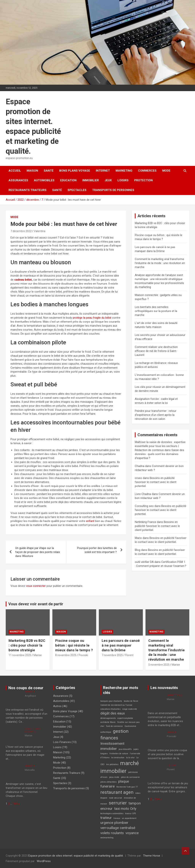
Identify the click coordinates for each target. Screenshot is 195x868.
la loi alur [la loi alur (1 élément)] (130, 758)
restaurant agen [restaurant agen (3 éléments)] (117, 792)
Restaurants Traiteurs (28, 190)
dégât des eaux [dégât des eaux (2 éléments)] (113, 713)
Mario (138, 538)
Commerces (147, 171)
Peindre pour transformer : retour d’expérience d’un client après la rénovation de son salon (156, 415)
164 (15, 804)
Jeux (108, 180)
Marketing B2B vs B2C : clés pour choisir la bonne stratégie (27, 645)
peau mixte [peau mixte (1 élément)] (114, 777)
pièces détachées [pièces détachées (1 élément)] (108, 782)
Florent (129, 655)
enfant (90, 521)
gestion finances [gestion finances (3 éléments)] (114, 734)
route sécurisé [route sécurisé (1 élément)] (115, 798)
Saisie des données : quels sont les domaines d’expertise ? (159, 454)
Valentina (40, 231)
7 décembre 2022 (21, 231)
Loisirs (123, 180)
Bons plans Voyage (75, 171)
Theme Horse (152, 856)
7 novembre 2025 (112, 655)
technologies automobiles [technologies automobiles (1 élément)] (112, 814)
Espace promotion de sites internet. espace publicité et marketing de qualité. (76, 856)
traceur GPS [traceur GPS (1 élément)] (130, 814)
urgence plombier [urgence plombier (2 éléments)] (114, 823)
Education (68, 180)
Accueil (15, 171)
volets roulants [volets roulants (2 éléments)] (112, 833)
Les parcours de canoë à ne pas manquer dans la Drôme (121, 645)
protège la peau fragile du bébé (92, 318)
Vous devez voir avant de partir (36, 604)
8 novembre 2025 (66, 655)
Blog (138, 550)
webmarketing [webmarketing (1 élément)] (107, 838)
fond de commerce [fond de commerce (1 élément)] (114, 726)
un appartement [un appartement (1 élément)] (129, 818)
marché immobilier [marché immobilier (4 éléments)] (120, 767)
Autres (57, 706)
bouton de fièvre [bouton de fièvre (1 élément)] (131, 701)
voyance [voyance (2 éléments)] (132, 833)
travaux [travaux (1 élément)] (117, 818)
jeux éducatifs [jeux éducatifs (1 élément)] (125, 749)
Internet (103, 171)
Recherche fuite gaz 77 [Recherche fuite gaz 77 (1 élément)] (127, 787)
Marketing (124, 171)
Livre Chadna (143, 494)
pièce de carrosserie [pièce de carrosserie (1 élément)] (130, 777)
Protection (143, 180)
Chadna (140, 466)
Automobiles (44, 180)
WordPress (44, 861)
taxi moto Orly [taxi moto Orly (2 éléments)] (125, 809)
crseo (138, 478)
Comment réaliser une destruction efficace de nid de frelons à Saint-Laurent (156, 351)
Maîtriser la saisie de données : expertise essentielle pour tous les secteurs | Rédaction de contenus (160, 446)
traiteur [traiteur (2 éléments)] (106, 818)
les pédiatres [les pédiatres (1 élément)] (112, 764)
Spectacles (77, 190)
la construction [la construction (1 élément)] (118, 758)
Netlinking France (145, 522)
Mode (166, 171)
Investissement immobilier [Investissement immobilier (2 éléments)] (112, 746)
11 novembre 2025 (20, 655)
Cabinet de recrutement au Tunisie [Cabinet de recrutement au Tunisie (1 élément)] (116, 705)
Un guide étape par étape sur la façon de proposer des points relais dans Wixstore (38, 552)
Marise (38, 655)
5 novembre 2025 (159, 665)
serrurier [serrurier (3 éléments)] (118, 803)
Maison (32, 171)
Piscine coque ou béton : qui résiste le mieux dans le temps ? (74, 645)
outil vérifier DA (144, 562)
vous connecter (36, 586)
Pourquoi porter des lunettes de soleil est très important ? (97, 550)
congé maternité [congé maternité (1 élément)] (130, 709)
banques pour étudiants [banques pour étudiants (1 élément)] (111, 701)
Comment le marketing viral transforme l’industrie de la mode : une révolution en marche (160, 263)
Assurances (18, 180)
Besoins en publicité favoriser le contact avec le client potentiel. (156, 482)
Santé (49, 171)
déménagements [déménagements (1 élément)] (108, 718)
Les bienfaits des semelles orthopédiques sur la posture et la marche (156, 311)
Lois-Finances (62, 742)
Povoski (83, 655)
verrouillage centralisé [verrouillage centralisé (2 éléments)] (118, 828)
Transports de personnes (113, 190)
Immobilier (91, 180)
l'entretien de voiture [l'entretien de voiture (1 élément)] (119, 754)
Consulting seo (144, 506)
